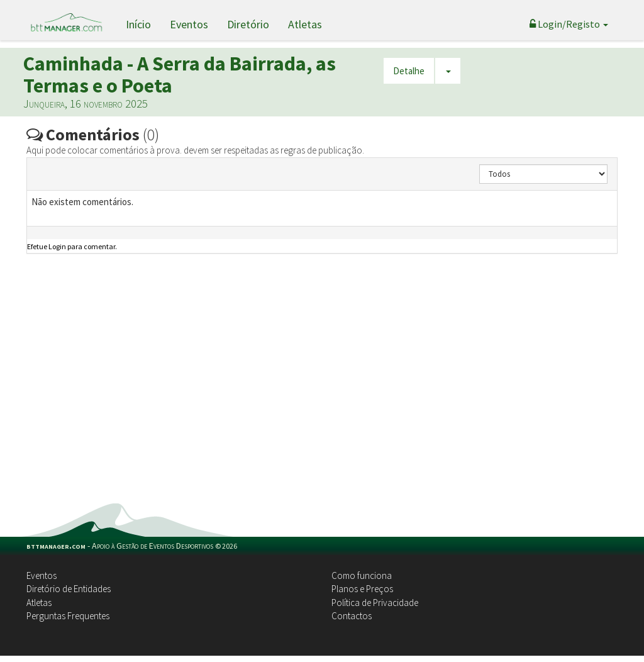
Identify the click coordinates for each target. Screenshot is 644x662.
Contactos (352, 616)
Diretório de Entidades (69, 589)
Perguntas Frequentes (68, 616)
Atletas (305, 24)
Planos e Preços (362, 589)
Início (138, 24)
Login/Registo (569, 24)
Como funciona (362, 575)
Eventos (189, 24)
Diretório (248, 24)
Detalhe (409, 71)
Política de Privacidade (375, 603)
